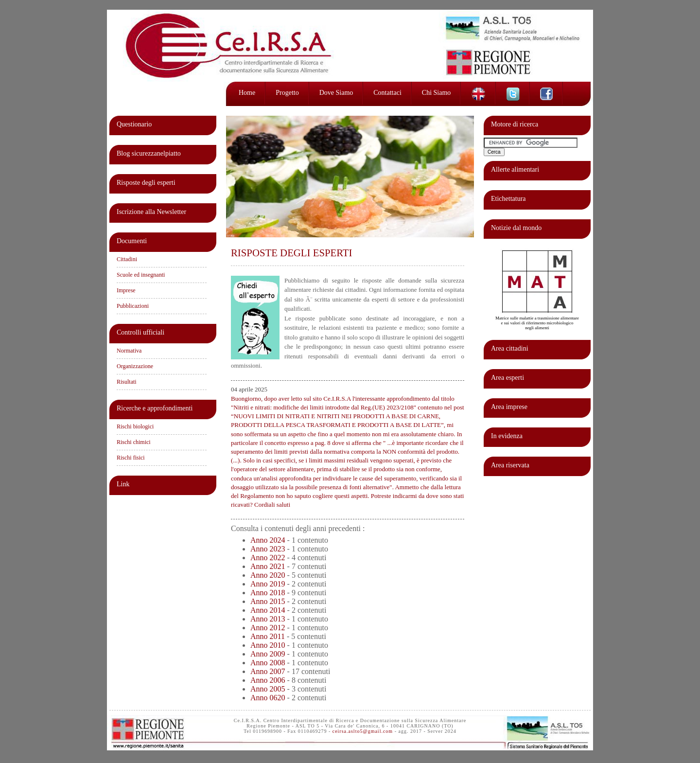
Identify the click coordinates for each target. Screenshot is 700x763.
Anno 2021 (268, 566)
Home (247, 93)
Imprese (126, 290)
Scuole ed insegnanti (141, 275)
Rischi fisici (131, 458)
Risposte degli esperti (146, 183)
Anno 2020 (268, 575)
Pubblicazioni (133, 306)
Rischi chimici (134, 442)
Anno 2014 (268, 610)
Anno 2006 (268, 680)
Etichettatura (508, 199)
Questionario (134, 124)
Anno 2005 (268, 689)
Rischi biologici (135, 426)
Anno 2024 (268, 540)
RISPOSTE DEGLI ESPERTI (291, 253)
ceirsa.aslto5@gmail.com (363, 731)
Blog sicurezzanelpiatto (149, 153)
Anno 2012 (268, 628)
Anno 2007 (268, 671)
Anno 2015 (268, 601)
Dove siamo (336, 93)
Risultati (127, 382)
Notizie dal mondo (516, 228)
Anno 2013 (268, 619)
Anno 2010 (268, 645)
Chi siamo (437, 93)
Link (123, 484)
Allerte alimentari (515, 169)
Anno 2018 (268, 593)
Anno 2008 (268, 663)
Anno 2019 (268, 584)
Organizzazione (135, 366)
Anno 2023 (268, 549)
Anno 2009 (268, 654)
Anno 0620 (268, 698)
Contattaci (387, 93)
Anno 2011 (268, 636)
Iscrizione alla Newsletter (151, 212)
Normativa (129, 351)
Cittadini (127, 259)
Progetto (287, 93)
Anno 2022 (268, 558)
